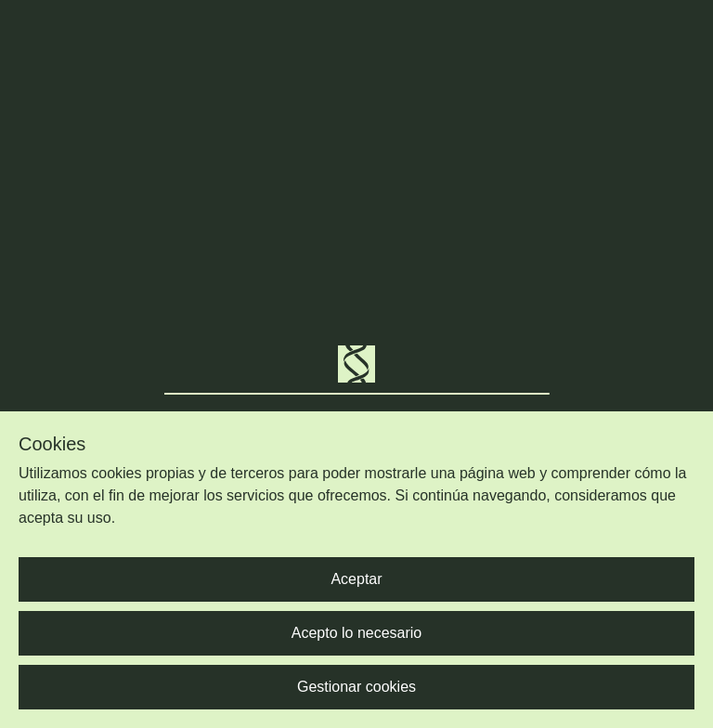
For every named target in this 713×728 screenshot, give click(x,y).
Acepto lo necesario (357, 633)
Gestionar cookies (356, 687)
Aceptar (356, 579)
